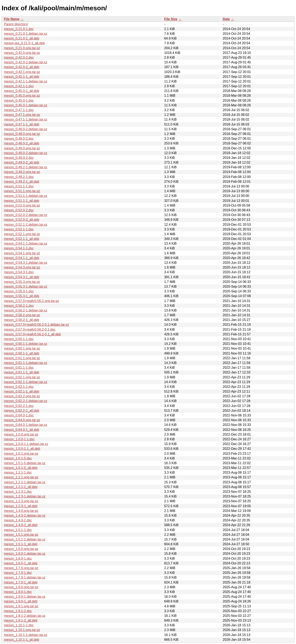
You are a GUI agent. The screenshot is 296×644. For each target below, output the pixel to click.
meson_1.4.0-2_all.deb (21, 525)
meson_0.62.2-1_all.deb (22, 411)
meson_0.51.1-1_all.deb (22, 201)
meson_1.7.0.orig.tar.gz (21, 568)
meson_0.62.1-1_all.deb (22, 391)
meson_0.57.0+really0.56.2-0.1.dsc (30, 330)
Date (226, 19)
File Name (12, 19)
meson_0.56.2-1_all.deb (22, 320)
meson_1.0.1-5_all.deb (21, 468)
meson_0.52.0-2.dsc (19, 210)
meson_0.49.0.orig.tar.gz (22, 148)
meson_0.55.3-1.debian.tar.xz (26, 287)
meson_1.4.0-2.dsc (18, 520)
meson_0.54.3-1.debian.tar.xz (26, 263)
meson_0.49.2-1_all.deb (22, 182)
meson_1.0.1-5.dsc (18, 458)
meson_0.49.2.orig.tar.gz (22, 172)
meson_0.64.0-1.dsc (19, 415)
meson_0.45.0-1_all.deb (22, 91)
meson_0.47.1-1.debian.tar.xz (26, 119)
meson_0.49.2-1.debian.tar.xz (26, 167)
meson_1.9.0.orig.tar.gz (21, 587)
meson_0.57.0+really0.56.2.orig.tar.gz (31, 301)
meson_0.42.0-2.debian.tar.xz (26, 62)
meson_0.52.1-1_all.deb (22, 239)
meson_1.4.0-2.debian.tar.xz (25, 516)
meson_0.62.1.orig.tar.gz (22, 377)
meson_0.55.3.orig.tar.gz (22, 282)
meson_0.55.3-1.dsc (19, 291)
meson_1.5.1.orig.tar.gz (21, 535)
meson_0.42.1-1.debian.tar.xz (26, 81)
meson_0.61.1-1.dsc (19, 368)
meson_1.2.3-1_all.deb (21, 506)
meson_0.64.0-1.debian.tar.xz (26, 425)
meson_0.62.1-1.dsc (19, 387)
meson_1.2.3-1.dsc (18, 492)
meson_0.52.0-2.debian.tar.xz (26, 215)
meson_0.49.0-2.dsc (19, 158)
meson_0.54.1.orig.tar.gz (22, 253)
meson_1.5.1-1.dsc (18, 530)
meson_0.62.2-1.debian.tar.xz (26, 401)
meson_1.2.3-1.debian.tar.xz (25, 496)
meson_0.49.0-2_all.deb (22, 162)
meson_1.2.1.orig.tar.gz (21, 477)
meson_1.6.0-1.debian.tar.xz (25, 554)
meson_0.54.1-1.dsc (19, 248)
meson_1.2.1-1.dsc (18, 473)
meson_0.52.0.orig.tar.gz (22, 205)
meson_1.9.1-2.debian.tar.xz (25, 616)
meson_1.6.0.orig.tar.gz (21, 549)
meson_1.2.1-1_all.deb (21, 487)
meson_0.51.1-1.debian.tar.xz (26, 196)
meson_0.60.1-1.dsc (19, 339)
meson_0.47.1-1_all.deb (22, 124)
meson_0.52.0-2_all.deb (22, 220)
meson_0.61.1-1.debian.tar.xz (26, 363)
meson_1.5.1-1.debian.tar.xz (25, 539)
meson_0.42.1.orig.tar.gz (22, 72)
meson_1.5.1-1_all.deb (21, 544)
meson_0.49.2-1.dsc (19, 177)
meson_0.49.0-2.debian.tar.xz (26, 153)
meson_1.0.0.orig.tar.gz (21, 434)
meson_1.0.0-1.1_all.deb (22, 449)
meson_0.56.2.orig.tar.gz (22, 315)
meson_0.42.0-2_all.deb (22, 67)
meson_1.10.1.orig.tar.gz (22, 630)
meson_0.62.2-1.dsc (19, 406)
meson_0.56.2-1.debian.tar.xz (26, 310)
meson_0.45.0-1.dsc (19, 101)
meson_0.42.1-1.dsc (19, 86)
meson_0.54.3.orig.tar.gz (22, 267)
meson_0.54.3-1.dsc (19, 272)
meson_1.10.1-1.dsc (19, 625)
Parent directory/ (16, 24)
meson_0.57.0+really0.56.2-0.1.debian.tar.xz (36, 325)
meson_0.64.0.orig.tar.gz (22, 420)
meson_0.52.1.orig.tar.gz (22, 234)
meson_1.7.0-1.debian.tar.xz (25, 577)
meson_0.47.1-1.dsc (19, 110)
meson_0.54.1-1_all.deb (22, 258)
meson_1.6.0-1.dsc (18, 559)
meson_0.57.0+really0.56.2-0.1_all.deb (32, 334)
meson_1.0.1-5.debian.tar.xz (25, 463)
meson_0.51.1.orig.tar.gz (22, 191)
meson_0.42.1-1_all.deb (22, 77)
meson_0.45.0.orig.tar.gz (22, 96)
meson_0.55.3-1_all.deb (22, 296)
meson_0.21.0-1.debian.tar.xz (26, 34)
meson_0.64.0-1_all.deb (22, 430)
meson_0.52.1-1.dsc (19, 229)
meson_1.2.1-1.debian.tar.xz (25, 482)
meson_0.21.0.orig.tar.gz (22, 48)
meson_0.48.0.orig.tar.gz (22, 134)
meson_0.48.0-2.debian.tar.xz (26, 129)
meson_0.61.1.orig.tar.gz (22, 358)
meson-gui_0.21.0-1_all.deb (24, 43)
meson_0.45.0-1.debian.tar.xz (26, 105)
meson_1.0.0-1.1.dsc (19, 439)
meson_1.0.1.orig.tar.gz (21, 454)
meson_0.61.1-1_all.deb (22, 372)
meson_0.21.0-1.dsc (19, 29)
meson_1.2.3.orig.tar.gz (21, 501)
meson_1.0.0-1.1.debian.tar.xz (26, 444)
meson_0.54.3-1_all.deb (22, 277)
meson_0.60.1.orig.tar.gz (22, 348)
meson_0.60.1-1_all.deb (22, 353)
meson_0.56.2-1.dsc (19, 306)
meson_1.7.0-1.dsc (18, 573)
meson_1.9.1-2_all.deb (21, 620)
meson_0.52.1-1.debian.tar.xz (26, 225)
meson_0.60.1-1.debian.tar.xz (26, 344)
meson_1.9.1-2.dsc (18, 611)
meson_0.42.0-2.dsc (19, 58)
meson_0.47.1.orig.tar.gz (22, 115)
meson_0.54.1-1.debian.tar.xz (26, 244)
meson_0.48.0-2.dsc (19, 139)
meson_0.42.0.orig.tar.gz (22, 53)
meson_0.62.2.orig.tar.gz (22, 396)
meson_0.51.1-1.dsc (19, 186)
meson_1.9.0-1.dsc (18, 592)
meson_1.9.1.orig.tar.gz (21, 606)
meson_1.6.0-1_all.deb (21, 563)
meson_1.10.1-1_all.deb (22, 640)
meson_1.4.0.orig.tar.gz (21, 511)
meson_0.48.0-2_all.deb (22, 143)
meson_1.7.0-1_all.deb (21, 582)
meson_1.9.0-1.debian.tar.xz (25, 597)
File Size (171, 19)
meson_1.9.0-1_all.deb (21, 601)
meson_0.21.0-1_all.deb (22, 38)
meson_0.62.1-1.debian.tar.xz (26, 382)
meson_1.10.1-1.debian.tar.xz (26, 635)
